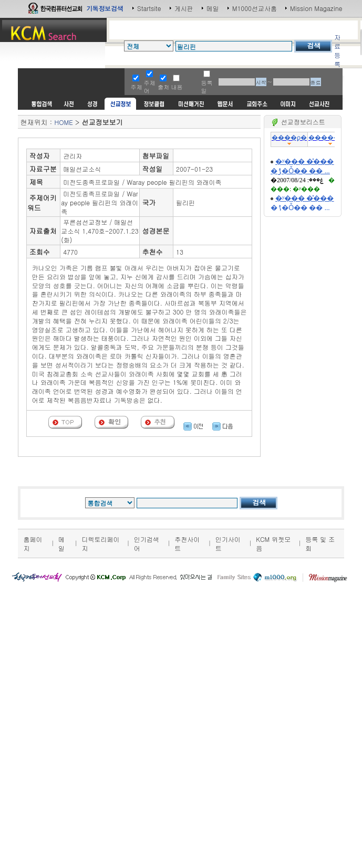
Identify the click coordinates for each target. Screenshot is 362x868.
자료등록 (337, 50)
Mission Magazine (316, 8)
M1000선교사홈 (255, 8)
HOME (63, 122)
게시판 (184, 8)
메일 (213, 8)
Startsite (149, 8)
